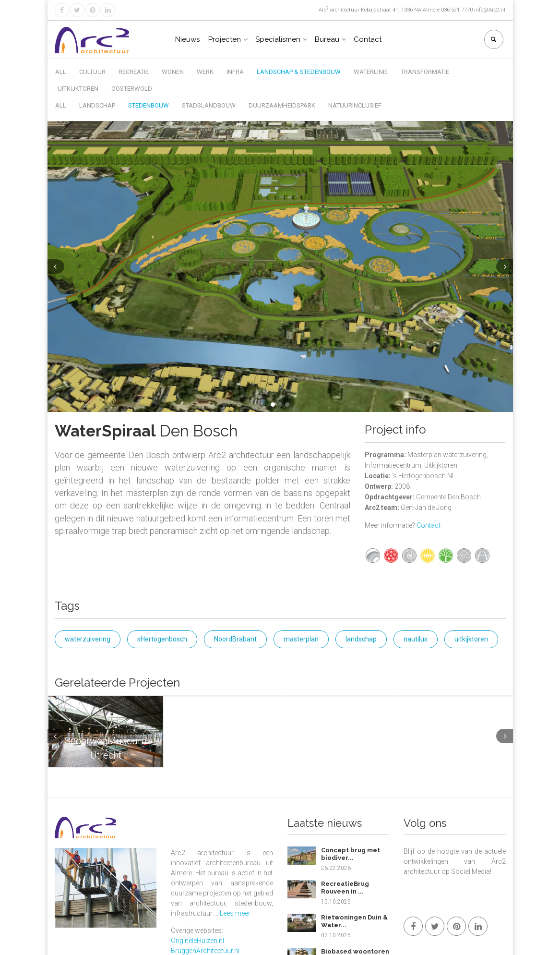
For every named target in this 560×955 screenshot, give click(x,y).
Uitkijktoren (78, 89)
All (61, 72)
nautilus (416, 639)
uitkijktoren (471, 639)
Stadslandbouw (209, 105)
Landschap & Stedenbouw (299, 72)
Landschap (97, 105)
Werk (205, 72)
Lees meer (235, 913)
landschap (361, 639)
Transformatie (425, 72)
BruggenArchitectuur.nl (205, 951)
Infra (235, 72)
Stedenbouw (149, 105)
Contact (368, 39)
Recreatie (134, 72)
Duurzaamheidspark (282, 105)
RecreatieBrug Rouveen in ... (345, 888)
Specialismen (278, 39)
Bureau (327, 39)
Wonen (173, 72)
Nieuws (187, 39)
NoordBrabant (235, 639)
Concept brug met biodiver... (351, 854)
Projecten (225, 39)
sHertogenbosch (162, 639)
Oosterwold (132, 89)
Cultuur (92, 72)
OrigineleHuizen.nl (197, 941)
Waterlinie (371, 72)
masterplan (301, 639)
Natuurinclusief (355, 105)
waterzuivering (88, 639)
